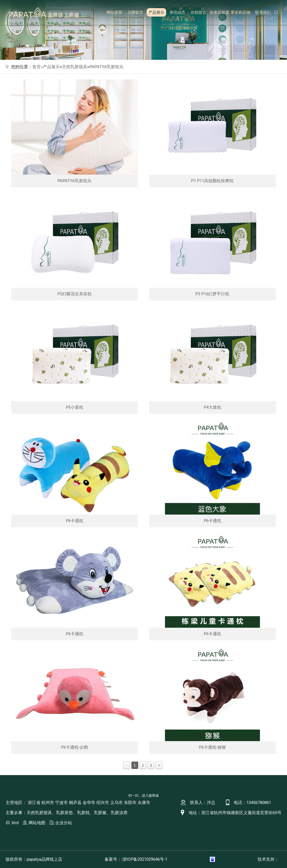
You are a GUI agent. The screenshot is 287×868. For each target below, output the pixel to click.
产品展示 (156, 12)
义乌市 (116, 803)
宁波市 (62, 803)
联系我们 (263, 12)
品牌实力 (135, 12)
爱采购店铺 (240, 12)
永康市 (144, 803)
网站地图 (37, 823)
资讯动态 (177, 12)
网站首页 (114, 12)
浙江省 (34, 803)
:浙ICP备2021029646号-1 (144, 859)
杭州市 (48, 803)
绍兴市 (103, 803)
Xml (15, 823)
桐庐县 (75, 803)
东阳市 (130, 803)
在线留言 (198, 12)
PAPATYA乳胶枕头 (107, 67)
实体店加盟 (219, 12)
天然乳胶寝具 (75, 67)
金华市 (89, 803)
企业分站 (64, 823)
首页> (38, 67)
